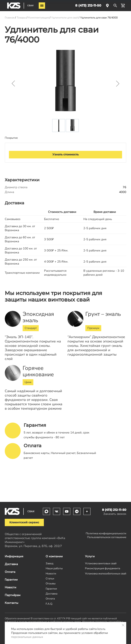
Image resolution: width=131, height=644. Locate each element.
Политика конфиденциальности (106, 533)
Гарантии (11, 580)
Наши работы (54, 568)
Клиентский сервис (24, 522)
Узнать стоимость (65, 154)
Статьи (50, 579)
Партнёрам (13, 595)
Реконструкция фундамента (103, 568)
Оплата (10, 572)
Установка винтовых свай (101, 563)
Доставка (11, 564)
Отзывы (51, 583)
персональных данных (27, 637)
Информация (14, 556)
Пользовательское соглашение (107, 537)
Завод (50, 563)
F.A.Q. (49, 604)
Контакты (12, 603)
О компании (54, 556)
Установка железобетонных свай (106, 574)
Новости (11, 587)
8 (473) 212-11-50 (88, 5)
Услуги (90, 556)
